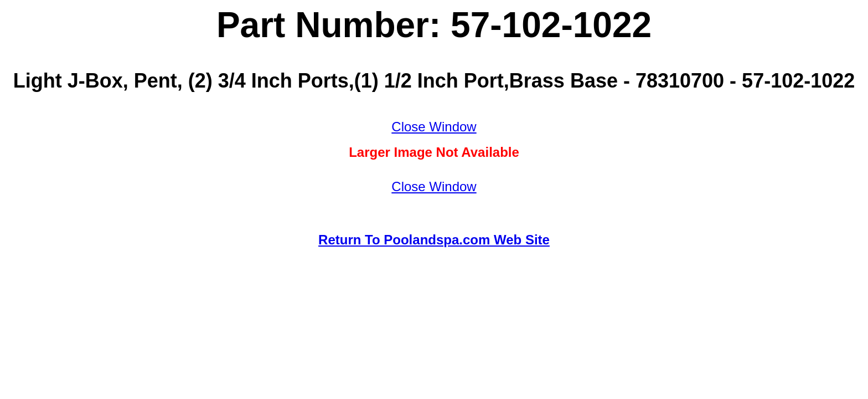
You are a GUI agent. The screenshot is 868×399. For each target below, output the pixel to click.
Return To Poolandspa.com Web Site (434, 240)
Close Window (434, 127)
